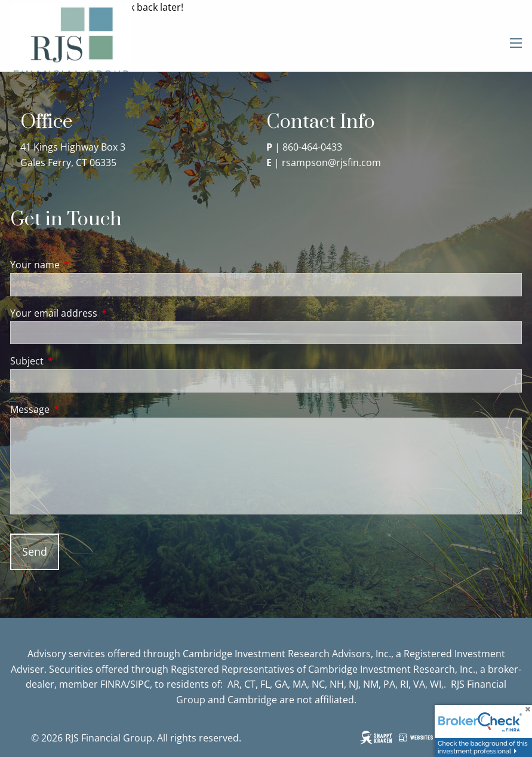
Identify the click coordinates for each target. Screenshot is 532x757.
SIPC (140, 684)
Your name (83, 265)
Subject (75, 361)
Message (78, 409)
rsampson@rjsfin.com (331, 163)
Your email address (102, 313)
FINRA (113, 684)
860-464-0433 (312, 147)
